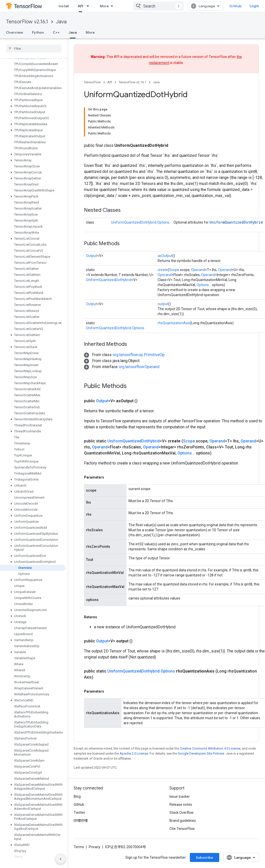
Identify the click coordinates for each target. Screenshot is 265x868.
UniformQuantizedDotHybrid (236, 222)
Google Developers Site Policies (201, 753)
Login (254, 6)
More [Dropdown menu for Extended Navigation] (104, 6)
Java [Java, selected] (73, 32)
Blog (77, 796)
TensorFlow (92, 82)
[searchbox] (34, 48)
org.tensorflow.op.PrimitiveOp (139, 355)
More (90, 32)
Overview (14, 32)
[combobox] (158, 6)
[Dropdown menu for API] (89, 6)
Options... (204, 285)
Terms (79, 847)
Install (64, 6)
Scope (174, 270)
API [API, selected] (80, 6)
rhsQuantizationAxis (174, 323)
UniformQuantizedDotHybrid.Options (140, 222)
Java (61, 22)
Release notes (181, 805)
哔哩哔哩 (81, 821)
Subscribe (205, 857)
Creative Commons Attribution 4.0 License (210, 748)
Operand (198, 270)
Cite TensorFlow (182, 829)
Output (92, 256)
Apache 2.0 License (134, 753)
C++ (56, 32)
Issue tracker (180, 796)
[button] (33, 100)
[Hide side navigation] (61, 859)
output (163, 304)
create (163, 270)
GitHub (235, 6)
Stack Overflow (182, 813)
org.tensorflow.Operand (139, 367)
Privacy (95, 847)
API (110, 82)
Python (38, 32)
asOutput (165, 256)
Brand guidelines (183, 821)
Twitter (79, 813)
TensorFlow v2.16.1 (27, 22)
